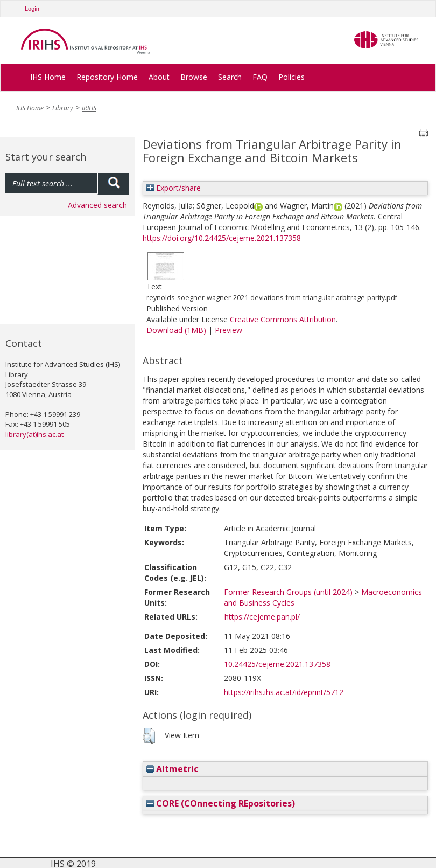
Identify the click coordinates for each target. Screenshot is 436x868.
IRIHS (89, 108)
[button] (149, 736)
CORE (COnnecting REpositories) (221, 803)
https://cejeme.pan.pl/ (262, 617)
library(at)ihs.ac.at (34, 434)
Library (63, 108)
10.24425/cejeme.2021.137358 (277, 664)
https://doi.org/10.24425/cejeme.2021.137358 (222, 238)
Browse (194, 77)
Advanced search (97, 205)
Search (230, 77)
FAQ (260, 77)
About (159, 77)
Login (32, 9)
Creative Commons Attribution (283, 319)
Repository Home (107, 77)
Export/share (174, 188)
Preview (228, 330)
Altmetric (173, 769)
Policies (291, 77)
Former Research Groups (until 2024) (288, 592)
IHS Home (48, 77)
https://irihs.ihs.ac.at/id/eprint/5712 (284, 692)
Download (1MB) (176, 330)
